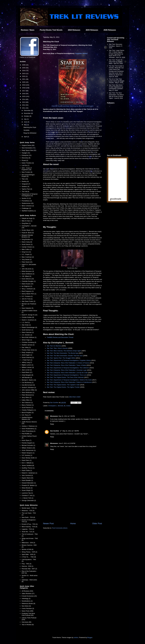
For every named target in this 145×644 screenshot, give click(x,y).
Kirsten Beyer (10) (28, 230)
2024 (24, 71)
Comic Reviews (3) (28, 608)
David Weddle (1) (27, 480)
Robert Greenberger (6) (29, 327)
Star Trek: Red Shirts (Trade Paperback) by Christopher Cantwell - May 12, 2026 (116, 88)
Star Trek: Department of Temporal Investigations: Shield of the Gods (69, 380)
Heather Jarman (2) (28, 345)
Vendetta (26, 130)
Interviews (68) (26, 622)
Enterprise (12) (27, 155)
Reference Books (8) (28, 603)
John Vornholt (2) (27, 475)
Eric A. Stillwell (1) (28, 463)
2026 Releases (110, 30)
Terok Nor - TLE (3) (28, 532)
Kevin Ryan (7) (27, 440)
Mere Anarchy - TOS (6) (29, 527)
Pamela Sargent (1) (28, 443)
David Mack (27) (27, 372)
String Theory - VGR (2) (29, 552)
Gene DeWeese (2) (28, 274)
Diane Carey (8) (27, 242)
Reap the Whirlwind (30, 133)
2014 (24, 99)
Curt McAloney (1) (28, 382)
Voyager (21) (26, 153)
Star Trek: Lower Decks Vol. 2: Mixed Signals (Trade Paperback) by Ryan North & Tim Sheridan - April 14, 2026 (117, 54)
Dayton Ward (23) (27, 478)
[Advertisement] (72, 503)
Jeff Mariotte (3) (27, 377)
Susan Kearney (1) (28, 357)
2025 (24, 68)
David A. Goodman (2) (29, 320)
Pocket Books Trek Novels (51, 30)
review (68, 406)
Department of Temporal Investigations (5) (30, 195)
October (27, 116)
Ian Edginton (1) (27, 286)
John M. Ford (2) (27, 299)
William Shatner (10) (28, 448)
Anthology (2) (26, 598)
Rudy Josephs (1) (27, 352)
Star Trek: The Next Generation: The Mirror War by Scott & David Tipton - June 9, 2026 (116, 96)
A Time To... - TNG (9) (29, 557)
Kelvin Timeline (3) (28, 163)
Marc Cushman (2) (28, 257)
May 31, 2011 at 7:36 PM (71, 431)
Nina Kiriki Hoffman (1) (29, 337)
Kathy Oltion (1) (27, 400)
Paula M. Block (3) (28, 233)
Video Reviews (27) (28, 594)
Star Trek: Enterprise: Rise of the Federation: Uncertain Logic (67, 370)
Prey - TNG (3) (26, 564)
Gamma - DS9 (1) (27, 566)
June (26, 122)
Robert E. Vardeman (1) (29, 473)
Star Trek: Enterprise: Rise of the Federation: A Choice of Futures (68, 363)
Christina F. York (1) (28, 495)
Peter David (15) (27, 262)
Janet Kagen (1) (27, 355)
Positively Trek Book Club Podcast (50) (28, 614)
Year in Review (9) (28, 625)
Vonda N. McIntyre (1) (29, 387)
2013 (24, 102)
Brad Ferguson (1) (28, 291)
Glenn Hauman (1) (28, 332)
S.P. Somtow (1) (27, 455)
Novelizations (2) (27, 601)
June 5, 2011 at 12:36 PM (67, 443)
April (26, 137)
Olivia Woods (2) (27, 488)
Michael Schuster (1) (28, 445)
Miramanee (54, 416)
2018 (24, 88)
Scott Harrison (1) (27, 330)
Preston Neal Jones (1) (29, 350)
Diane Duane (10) (27, 284)
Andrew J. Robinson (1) (29, 426)
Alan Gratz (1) (26, 325)
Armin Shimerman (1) (29, 450)
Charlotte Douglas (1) (29, 281)
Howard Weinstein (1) (29, 483)
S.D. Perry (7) (26, 415)
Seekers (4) (25, 187)
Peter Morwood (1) (28, 395)
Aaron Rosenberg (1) (28, 431)
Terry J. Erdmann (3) (28, 289)
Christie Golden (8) (28, 317)
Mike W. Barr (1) (27, 221)
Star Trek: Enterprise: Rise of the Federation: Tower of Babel (66, 365)
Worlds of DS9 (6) (27, 549)
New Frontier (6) (27, 172)
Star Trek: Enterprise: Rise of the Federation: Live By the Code (67, 373)
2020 (24, 82)
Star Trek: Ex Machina (54, 346)
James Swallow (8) (28, 465)
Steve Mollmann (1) (28, 392)
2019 (24, 85)
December (28, 110)
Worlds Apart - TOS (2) (29, 508)
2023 (24, 74)
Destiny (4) (25, 181)
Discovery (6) (26, 158)
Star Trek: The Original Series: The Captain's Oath (63, 385)
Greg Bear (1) (26, 223)
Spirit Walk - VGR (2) (28, 554)
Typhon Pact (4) (27, 189)
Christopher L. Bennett (56, 406)
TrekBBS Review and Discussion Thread (60, 337)
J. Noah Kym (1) (27, 360)
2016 (24, 94)
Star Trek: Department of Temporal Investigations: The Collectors (68, 368)
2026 (24, 65)
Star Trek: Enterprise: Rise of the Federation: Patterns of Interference (69, 382)
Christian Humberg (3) (29, 342)
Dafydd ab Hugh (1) (28, 218)
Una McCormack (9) (28, 385)
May (25, 125)
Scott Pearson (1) (27, 408)
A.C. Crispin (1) (27, 254)
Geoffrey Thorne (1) (28, 468)
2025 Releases (92, 30)
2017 (24, 91)
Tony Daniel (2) (27, 259)
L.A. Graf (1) (26, 322)
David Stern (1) (27, 460)
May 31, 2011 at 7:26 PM (67, 416)
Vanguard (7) (26, 184)
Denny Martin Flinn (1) (29, 294)
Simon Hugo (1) (27, 340)
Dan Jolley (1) (26, 347)
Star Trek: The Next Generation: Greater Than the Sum (65, 356)
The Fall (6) (25, 191)
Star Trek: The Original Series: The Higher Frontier (63, 387)
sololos (76, 637)
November (28, 113)
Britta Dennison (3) (28, 271)
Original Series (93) (28, 145)
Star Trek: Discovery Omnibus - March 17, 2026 (116, 46)
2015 (24, 96)
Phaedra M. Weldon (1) (29, 485)
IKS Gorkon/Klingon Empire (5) (28, 176)
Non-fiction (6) (26, 606)
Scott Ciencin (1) (27, 244)
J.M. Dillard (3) (26, 276)
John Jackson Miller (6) (29, 390)
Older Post (97, 524)
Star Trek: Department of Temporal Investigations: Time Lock (67, 375)
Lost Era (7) (25, 165)
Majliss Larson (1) (27, 365)
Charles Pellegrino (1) (29, 410)
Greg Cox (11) (26, 252)
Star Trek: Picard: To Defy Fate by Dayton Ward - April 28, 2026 (116, 62)
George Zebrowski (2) (29, 500)
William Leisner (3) (28, 367)
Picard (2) (25, 160)
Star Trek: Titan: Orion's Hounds (57, 348)
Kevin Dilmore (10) (28, 279)
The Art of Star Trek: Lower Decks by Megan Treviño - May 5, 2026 (117, 81)
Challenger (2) (26, 208)
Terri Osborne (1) (27, 403)
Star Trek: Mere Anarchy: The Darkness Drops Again (64, 351)
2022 (24, 76)
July (25, 119)
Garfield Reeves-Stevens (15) (27, 418)
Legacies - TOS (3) (28, 529)
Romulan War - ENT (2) (29, 569)
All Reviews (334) (27, 591)
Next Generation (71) (28, 148)
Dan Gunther (55, 431)
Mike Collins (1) (27, 249)
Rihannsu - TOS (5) (28, 511)
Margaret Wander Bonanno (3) (27, 236)
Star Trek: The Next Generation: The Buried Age (62, 353)
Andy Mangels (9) (27, 375)
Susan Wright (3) (27, 490)
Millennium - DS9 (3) (28, 543)
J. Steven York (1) (27, 498)
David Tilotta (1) (27, 470)
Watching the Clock (30, 127)
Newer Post (48, 524)
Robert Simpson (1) (28, 453)
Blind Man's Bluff (75, 397)
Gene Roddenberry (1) (29, 429)
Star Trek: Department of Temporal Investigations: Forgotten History (69, 360)
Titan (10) (25, 179)
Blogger (90, 637)
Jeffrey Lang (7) (27, 362)
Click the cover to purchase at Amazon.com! (73, 106)
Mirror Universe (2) (28, 206)
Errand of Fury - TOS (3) (30, 524)
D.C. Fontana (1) (27, 296)
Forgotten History (81, 53)
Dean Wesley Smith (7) (29, 458)
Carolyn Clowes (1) (28, 247)
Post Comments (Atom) (60, 528)
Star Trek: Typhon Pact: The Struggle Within (61, 358)
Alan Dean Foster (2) (28, 301)
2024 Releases (74, 30)
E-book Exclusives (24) (29, 596)
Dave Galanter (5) (27, 308)
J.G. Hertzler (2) (27, 335)
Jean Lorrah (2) (27, 370)
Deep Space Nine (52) (29, 150)
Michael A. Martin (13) (29, 380)
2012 (24, 105)
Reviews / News (28, 30)
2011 (24, 108)
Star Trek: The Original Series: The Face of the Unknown (65, 377)
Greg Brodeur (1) (27, 239)
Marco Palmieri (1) (28, 405)
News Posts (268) (27, 611)
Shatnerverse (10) (28, 203)
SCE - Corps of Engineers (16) (27, 169)
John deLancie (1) (28, 269)
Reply (52, 424)
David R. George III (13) (29, 315)
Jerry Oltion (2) (27, 397)
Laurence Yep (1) (27, 493)
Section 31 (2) (26, 198)
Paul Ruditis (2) (27, 434)
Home (73, 524)
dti (65, 406)
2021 (24, 79)
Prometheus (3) (27, 201)
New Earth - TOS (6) (28, 517)
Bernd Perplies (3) (28, 413)
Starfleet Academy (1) (29, 211)
